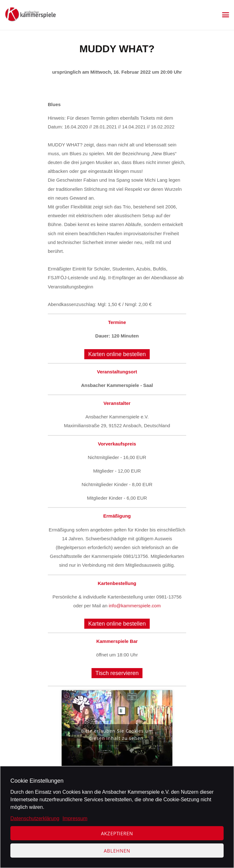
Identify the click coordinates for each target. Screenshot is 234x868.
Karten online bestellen (117, 354)
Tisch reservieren (117, 673)
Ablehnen (117, 851)
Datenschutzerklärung (35, 818)
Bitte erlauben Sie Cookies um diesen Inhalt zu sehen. (117, 735)
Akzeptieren (117, 833)
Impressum (75, 818)
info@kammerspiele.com (135, 606)
